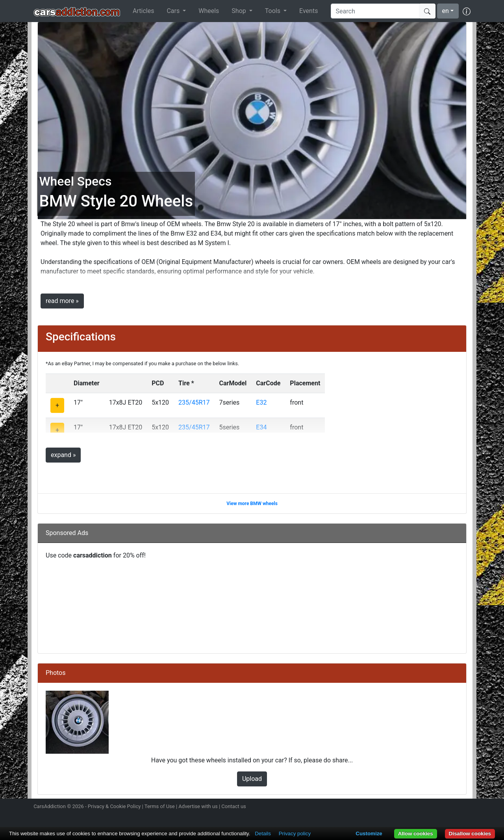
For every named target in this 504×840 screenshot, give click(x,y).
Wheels (209, 11)
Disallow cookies (470, 833)
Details (263, 833)
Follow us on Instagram (410, 807)
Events (309, 11)
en (446, 11)
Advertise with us (198, 806)
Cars (174, 11)
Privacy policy (295, 833)
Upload (252, 779)
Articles (143, 11)
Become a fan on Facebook (438, 807)
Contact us (234, 806)
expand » (63, 455)
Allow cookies (416, 833)
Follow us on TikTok (452, 807)
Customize (369, 833)
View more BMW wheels (252, 504)
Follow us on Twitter (424, 807)
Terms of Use (160, 806)
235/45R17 (194, 402)
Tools (273, 11)
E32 (261, 402)
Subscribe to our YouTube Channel (466, 807)
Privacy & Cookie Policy (114, 806)
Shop (239, 11)
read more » (62, 301)
